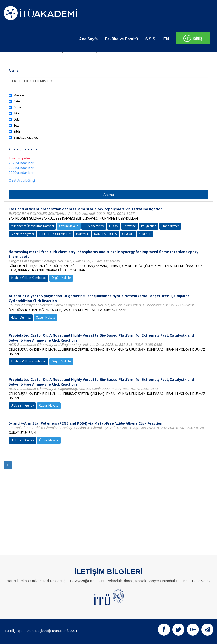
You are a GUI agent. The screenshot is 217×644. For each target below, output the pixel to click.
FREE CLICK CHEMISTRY (55, 234)
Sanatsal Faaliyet (26, 137)
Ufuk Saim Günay (22, 406)
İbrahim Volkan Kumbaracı (29, 278)
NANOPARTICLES (105, 234)
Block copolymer (22, 234)
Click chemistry (94, 226)
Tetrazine (129, 226)
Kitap (17, 113)
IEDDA (114, 226)
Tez (16, 125)
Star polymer (170, 226)
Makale (19, 95)
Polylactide (149, 226)
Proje (17, 107)
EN (166, 39)
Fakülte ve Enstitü (121, 39)
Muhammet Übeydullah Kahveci (32, 226)
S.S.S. (151, 39)
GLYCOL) (128, 234)
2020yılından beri (21, 173)
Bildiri (18, 131)
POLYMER (82, 234)
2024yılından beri (21, 168)
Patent (18, 101)
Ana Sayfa (88, 39)
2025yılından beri (21, 163)
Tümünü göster (20, 158)
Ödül (17, 119)
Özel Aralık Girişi (22, 180)
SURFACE (145, 234)
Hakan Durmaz (21, 318)
